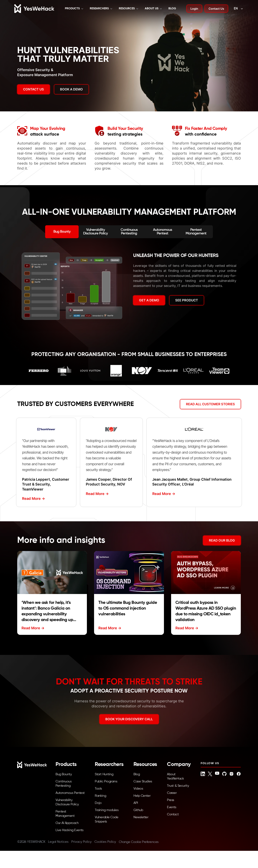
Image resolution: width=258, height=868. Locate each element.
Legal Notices (58, 842)
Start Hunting (104, 774)
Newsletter (141, 817)
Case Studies (143, 782)
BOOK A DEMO (71, 89)
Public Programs (106, 782)
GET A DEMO (149, 300)
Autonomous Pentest (70, 793)
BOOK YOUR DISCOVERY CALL (129, 719)
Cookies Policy (105, 842)
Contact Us (216, 9)
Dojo (98, 803)
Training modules (107, 810)
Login (194, 9)
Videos (138, 789)
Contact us (34, 89)
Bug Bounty (64, 774)
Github (138, 810)
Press (171, 800)
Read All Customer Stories (210, 404)
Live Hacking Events (69, 830)
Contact (173, 814)
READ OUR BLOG (222, 540)
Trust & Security (178, 786)
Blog (172, 9)
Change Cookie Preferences (139, 842)
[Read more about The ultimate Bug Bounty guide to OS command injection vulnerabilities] (129, 573)
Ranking (100, 796)
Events (172, 807)
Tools (98, 789)
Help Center (142, 796)
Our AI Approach (67, 823)
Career (172, 793)
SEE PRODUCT (187, 300)
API (136, 803)
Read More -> (34, 499)
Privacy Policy (81, 842)
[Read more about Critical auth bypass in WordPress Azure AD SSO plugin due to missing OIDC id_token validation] (206, 573)
